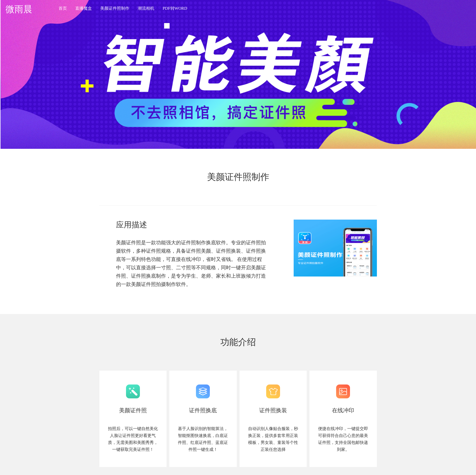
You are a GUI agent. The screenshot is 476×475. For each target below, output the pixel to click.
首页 (63, 8)
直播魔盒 (84, 8)
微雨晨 (19, 9)
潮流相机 (146, 8)
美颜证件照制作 (115, 8)
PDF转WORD (175, 8)
